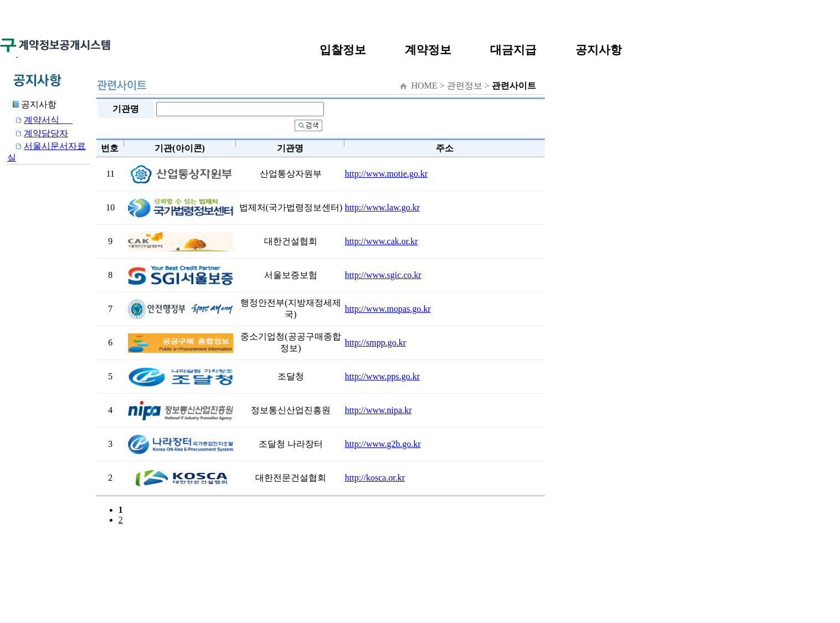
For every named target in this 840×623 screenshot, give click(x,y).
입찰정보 (343, 50)
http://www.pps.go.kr (382, 376)
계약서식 (40, 120)
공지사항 (599, 50)
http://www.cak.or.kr (382, 241)
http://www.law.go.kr (382, 207)
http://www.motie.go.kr (386, 174)
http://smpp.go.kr (375, 343)
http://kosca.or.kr (375, 478)
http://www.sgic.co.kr (383, 275)
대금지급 (513, 50)
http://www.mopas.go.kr (388, 309)
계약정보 (428, 50)
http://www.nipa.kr (378, 410)
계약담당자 (38, 133)
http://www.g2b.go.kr (383, 444)
